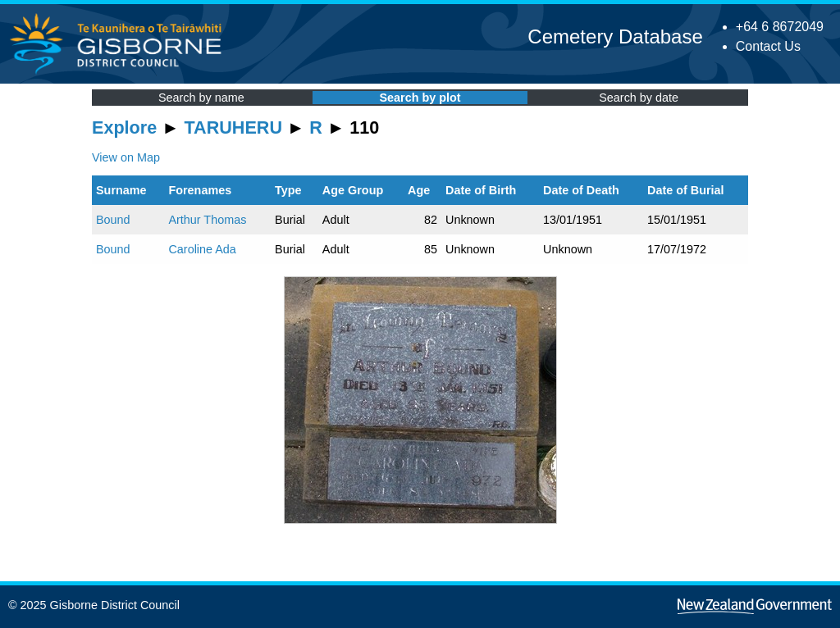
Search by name (201, 98)
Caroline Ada (202, 249)
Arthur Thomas (207, 220)
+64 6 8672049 (780, 27)
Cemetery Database (615, 36)
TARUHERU (233, 127)
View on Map (126, 157)
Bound (113, 220)
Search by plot (420, 98)
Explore (124, 127)
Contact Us (768, 46)
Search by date (639, 98)
